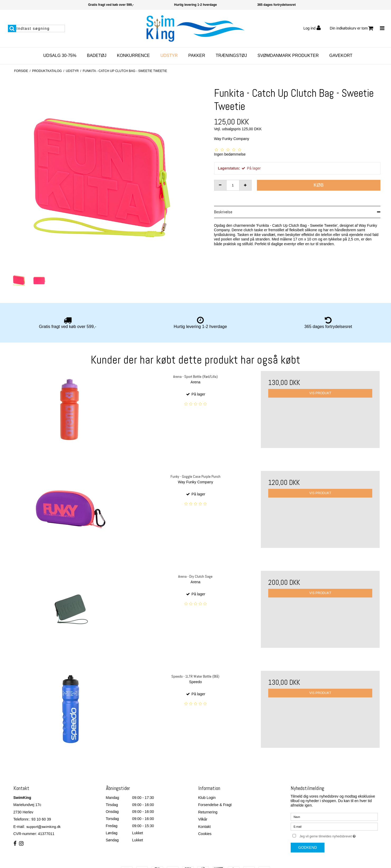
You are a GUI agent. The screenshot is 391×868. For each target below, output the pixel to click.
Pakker (197, 56)
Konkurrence (133, 56)
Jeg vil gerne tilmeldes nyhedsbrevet (338, 835)
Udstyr (169, 56)
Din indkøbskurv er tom (352, 28)
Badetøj (97, 56)
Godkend (308, 847)
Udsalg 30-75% (60, 56)
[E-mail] (334, 826)
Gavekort (341, 56)
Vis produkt (320, 393)
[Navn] (334, 816)
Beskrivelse (223, 212)
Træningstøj (231, 56)
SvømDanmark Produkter (288, 56)
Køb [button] (319, 185)
